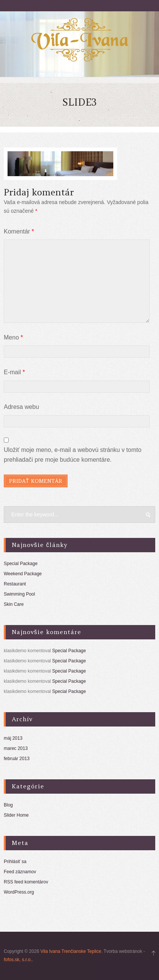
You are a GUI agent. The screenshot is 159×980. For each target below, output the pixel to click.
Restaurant (15, 584)
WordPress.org (19, 892)
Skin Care (14, 604)
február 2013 (17, 759)
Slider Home (16, 815)
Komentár (19, 231)
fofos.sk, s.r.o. (18, 960)
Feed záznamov (20, 872)
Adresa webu (21, 407)
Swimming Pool (19, 594)
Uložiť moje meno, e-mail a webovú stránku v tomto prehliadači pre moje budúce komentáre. (73, 455)
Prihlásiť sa (15, 862)
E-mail (14, 372)
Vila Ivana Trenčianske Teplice (71, 951)
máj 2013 (13, 738)
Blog (8, 805)
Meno (13, 337)
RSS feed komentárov (26, 882)
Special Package (21, 564)
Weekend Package (23, 574)
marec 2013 (16, 748)
